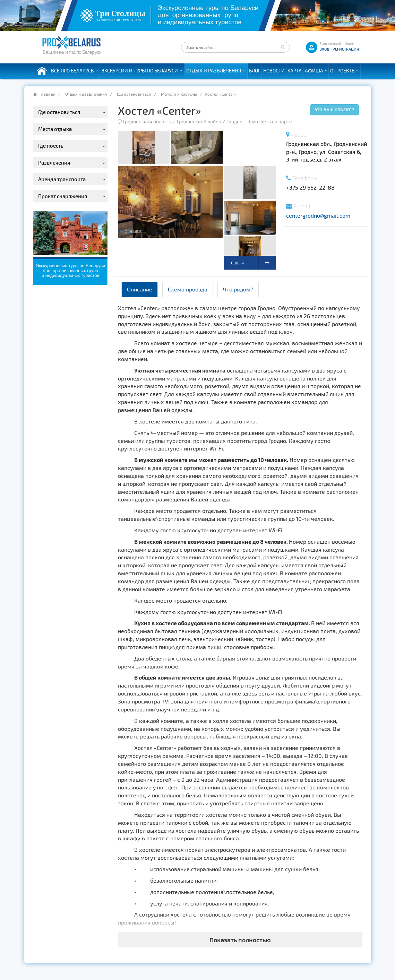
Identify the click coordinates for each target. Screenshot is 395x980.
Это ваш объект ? (334, 110)
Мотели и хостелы (179, 94)
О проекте (342, 71)
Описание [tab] (140, 289)
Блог (255, 71)
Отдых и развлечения (214, 71)
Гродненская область (147, 121)
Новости (274, 71)
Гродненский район (199, 121)
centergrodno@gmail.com (318, 215)
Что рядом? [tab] (238, 289)
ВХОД (324, 49)
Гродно (234, 121)
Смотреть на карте (271, 121)
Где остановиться (134, 94)
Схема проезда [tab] (188, 289)
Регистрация (346, 49)
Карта (295, 71)
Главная (48, 94)
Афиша (314, 71)
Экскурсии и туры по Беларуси (140, 71)
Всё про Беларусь (72, 71)
